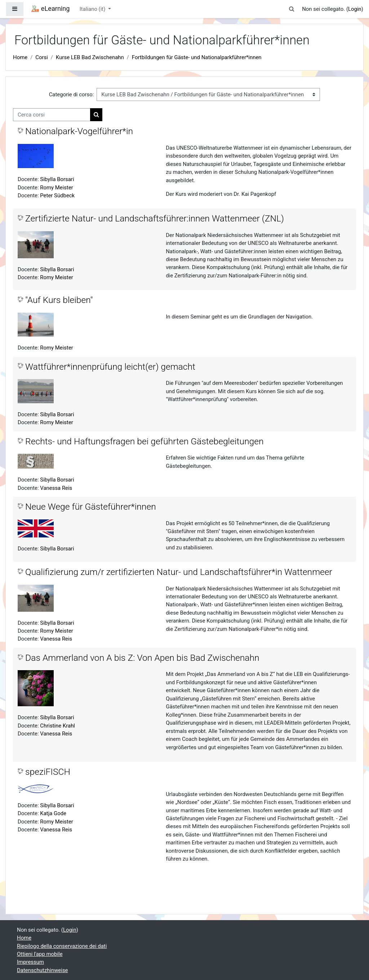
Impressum (30, 962)
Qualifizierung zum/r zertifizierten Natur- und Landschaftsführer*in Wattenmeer (179, 572)
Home (20, 57)
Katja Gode (53, 813)
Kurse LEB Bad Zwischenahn (90, 57)
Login (355, 9)
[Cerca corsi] (52, 115)
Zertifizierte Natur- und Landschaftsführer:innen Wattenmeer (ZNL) (155, 218)
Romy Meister (57, 188)
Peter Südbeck (57, 195)
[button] (292, 9)
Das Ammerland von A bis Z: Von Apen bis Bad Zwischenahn (142, 658)
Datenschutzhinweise (43, 970)
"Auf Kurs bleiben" (59, 300)
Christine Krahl (57, 726)
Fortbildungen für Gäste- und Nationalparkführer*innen (197, 57)
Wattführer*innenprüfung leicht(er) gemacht (110, 367)
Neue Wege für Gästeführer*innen (91, 507)
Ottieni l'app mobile (40, 954)
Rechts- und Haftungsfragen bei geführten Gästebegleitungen (145, 441)
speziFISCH (48, 772)
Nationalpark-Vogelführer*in (79, 131)
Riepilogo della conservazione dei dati (62, 946)
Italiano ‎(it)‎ (93, 9)
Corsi (42, 57)
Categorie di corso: (72, 95)
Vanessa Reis (56, 488)
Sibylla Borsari (57, 179)
